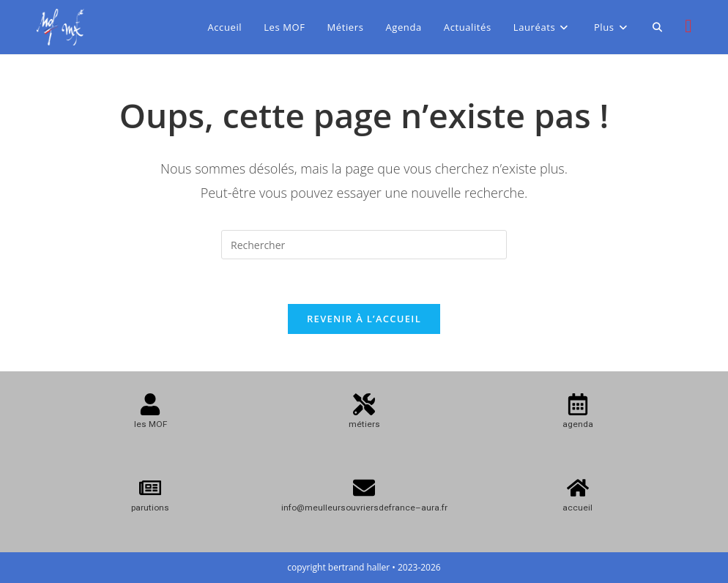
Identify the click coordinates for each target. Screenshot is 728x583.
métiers (364, 424)
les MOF (151, 424)
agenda (578, 424)
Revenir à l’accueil (364, 319)
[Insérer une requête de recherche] (364, 245)
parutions (150, 508)
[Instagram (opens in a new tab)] (688, 26)
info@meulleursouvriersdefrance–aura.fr (364, 508)
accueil (577, 508)
